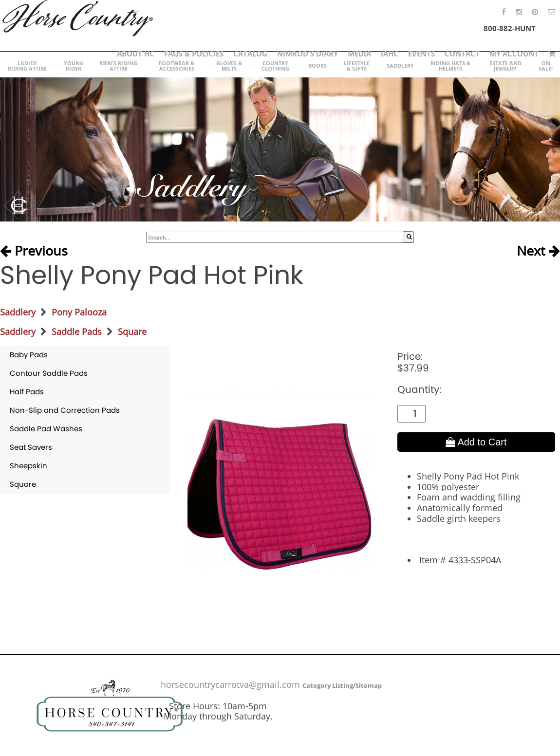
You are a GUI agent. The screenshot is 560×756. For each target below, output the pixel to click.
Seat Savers (31, 447)
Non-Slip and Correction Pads (65, 410)
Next (538, 251)
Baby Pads (29, 355)
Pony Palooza (79, 312)
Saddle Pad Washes (46, 429)
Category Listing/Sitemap (342, 685)
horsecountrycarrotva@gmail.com (230, 684)
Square (132, 332)
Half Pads (27, 392)
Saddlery (18, 312)
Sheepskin (28, 466)
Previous (34, 251)
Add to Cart (476, 442)
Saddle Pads (77, 332)
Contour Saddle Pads (49, 373)
